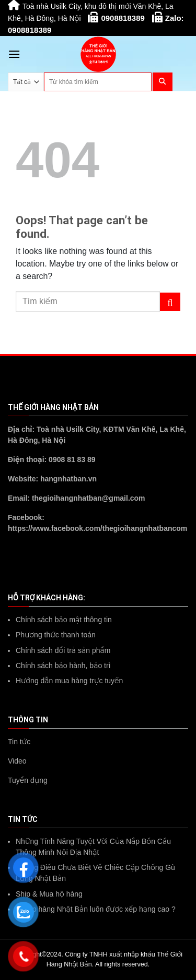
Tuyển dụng (28, 780)
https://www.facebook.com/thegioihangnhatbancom (97, 528)
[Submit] (170, 302)
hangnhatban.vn (68, 479)
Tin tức (19, 742)
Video (17, 761)
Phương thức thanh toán (56, 635)
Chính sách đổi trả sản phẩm (63, 650)
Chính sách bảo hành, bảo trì (63, 666)
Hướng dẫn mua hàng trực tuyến (69, 681)
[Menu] (14, 54)
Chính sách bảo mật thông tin (64, 620)
